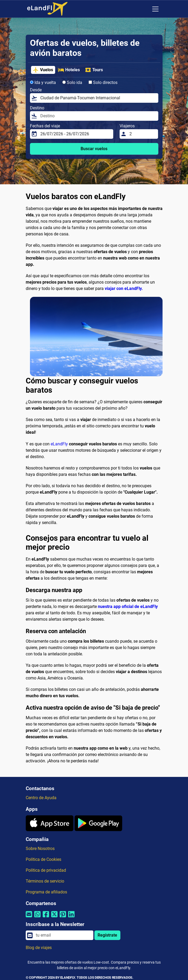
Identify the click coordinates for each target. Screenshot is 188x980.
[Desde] (98, 98)
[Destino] (98, 116)
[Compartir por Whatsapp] (37, 917)
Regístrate (107, 935)
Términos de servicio (45, 881)
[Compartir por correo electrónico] (29, 917)
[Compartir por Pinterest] (63, 917)
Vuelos (43, 70)
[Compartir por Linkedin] (71, 917)
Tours (94, 70)
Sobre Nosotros (40, 849)
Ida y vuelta (43, 82)
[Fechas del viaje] (75, 134)
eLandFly (59, 444)
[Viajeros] (142, 134)
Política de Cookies (43, 859)
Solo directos (103, 82)
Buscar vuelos (94, 149)
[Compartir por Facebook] (46, 917)
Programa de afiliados (46, 892)
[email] (63, 935)
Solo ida (72, 82)
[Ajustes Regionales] (144, 9)
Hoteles (69, 70)
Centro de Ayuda (41, 798)
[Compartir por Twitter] (54, 917)
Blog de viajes (39, 948)
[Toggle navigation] (155, 9)
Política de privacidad (46, 870)
